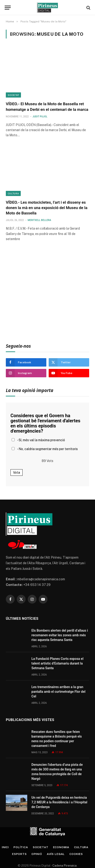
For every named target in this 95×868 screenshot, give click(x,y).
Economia (61, 847)
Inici (5, 847)
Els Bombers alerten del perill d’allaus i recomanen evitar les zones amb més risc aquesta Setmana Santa (60, 635)
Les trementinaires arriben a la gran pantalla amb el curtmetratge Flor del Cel (58, 692)
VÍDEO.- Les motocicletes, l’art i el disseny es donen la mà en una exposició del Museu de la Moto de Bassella (47, 208)
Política (21, 847)
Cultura (13, 193)
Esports (19, 854)
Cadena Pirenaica (64, 866)
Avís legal (56, 854)
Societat (13, 95)
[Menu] (8, 8)
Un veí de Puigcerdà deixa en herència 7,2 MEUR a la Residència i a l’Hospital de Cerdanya (59, 802)
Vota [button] (17, 472)
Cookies (76, 854)
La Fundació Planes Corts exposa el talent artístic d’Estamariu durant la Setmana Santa (57, 663)
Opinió (37, 854)
